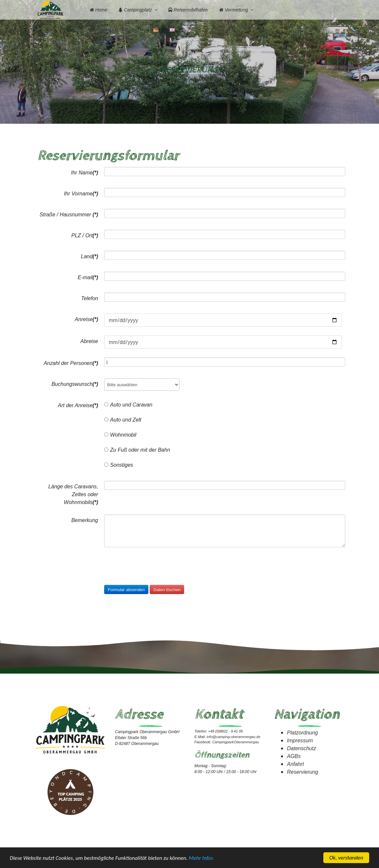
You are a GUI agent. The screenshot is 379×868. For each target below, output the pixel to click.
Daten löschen (167, 589)
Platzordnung (302, 732)
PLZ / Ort (85, 235)
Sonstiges (119, 465)
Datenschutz (302, 748)
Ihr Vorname (81, 193)
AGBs (294, 756)
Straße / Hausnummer (69, 214)
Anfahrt (295, 764)
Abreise (89, 341)
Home (99, 10)
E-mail (88, 277)
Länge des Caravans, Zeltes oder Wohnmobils (73, 494)
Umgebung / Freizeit (113, 29)
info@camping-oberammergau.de (234, 737)
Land (89, 256)
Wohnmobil (120, 434)
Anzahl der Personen (71, 363)
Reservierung (303, 772)
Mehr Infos (201, 858)
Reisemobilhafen (188, 10)
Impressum (300, 740)
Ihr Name (85, 172)
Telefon (90, 298)
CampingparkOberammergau (236, 742)
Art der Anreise (78, 405)
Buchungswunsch (75, 384)
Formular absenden (126, 589)
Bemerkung (85, 520)
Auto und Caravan (128, 404)
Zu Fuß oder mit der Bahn (137, 450)
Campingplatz (135, 10)
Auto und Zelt (123, 419)
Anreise (86, 319)
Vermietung (234, 10)
